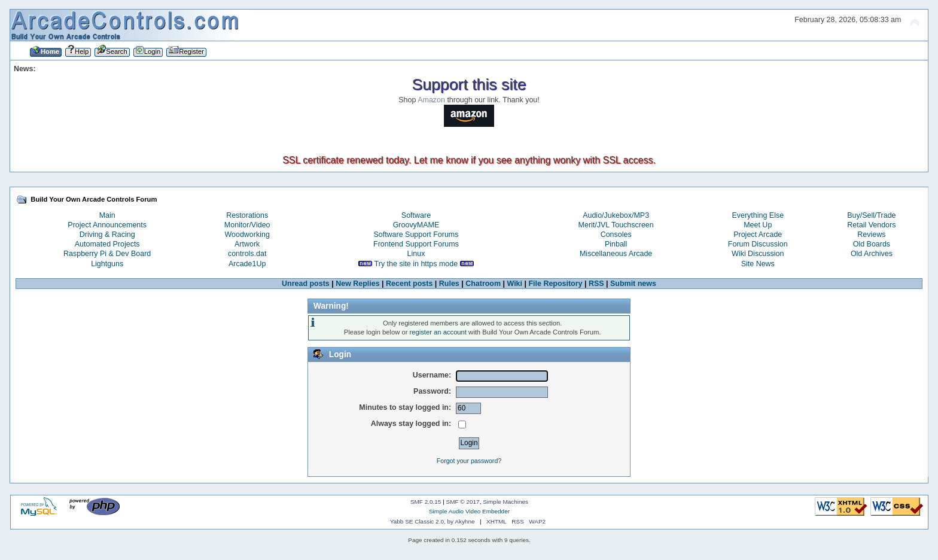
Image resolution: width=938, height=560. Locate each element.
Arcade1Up (247, 264)
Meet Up (758, 225)
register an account (438, 332)
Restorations (247, 215)
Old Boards (872, 244)
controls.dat (247, 254)
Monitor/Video (247, 225)
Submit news (633, 284)
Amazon (431, 100)
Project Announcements (107, 225)
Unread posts (306, 284)
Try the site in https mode (416, 264)
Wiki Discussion (758, 254)
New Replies (357, 284)
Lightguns (107, 264)
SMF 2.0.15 (426, 502)
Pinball (616, 244)
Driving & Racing (107, 235)
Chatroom (483, 284)
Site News (758, 264)
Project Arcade (758, 235)
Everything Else (758, 215)
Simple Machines (505, 502)
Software (416, 215)
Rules (449, 284)
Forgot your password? (469, 461)
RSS (596, 284)
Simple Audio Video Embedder (469, 511)
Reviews (871, 235)
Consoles (616, 235)
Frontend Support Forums (416, 244)
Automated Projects (107, 244)
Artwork (247, 244)
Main (107, 215)
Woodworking (247, 235)
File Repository (555, 284)
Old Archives (872, 254)
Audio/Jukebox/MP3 (616, 215)
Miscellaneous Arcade (616, 254)
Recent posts (409, 284)
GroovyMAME (416, 225)
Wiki (515, 284)
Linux (416, 254)
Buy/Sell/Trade (871, 215)
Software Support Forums (416, 235)
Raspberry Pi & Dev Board (107, 254)
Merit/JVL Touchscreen (616, 225)
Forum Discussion (758, 244)
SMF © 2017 (463, 502)
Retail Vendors (871, 225)
